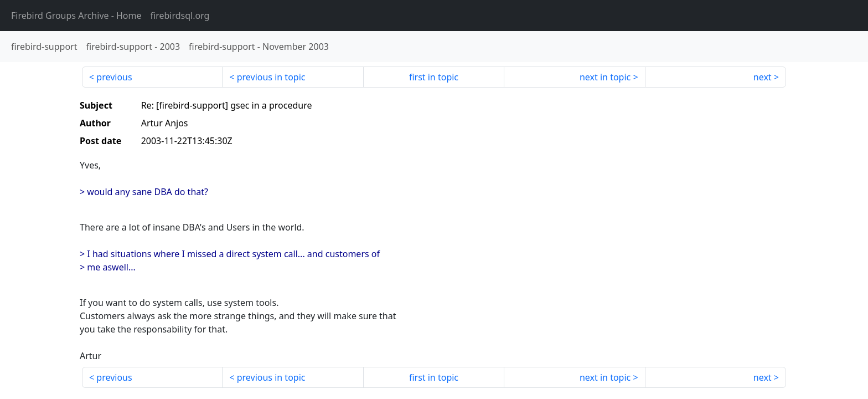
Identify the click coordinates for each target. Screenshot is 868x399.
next (763, 77)
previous (114, 77)
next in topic (605, 77)
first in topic (434, 77)
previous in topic (271, 77)
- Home (76, 16)
